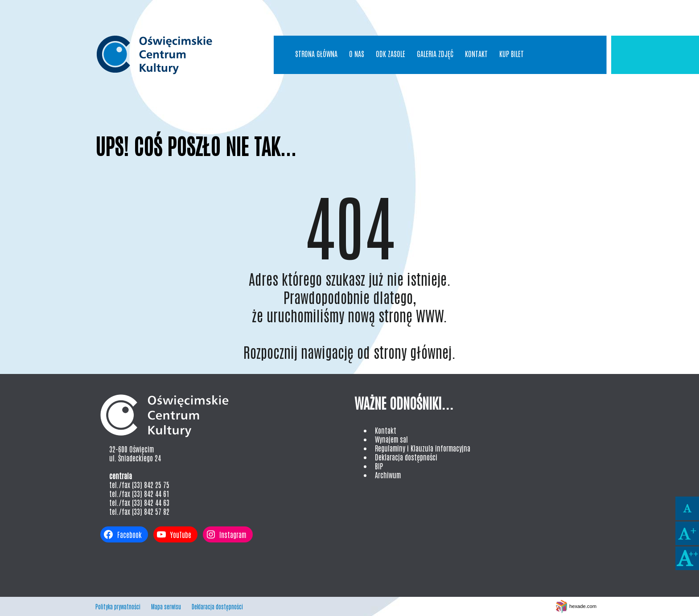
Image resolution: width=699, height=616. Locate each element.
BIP (379, 466)
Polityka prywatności (118, 606)
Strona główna (316, 53)
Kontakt (476, 53)
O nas (357, 53)
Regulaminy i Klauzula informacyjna (423, 448)
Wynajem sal (391, 439)
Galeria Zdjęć (435, 53)
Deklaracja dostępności (406, 457)
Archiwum (388, 475)
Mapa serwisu (166, 606)
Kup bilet (512, 53)
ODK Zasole (391, 53)
